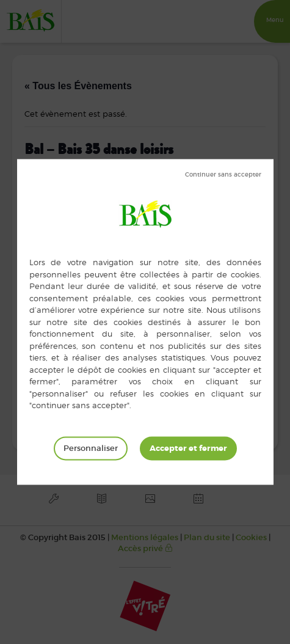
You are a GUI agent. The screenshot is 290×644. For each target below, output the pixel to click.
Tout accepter (188, 448)
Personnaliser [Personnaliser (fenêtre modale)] (91, 448)
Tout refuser (223, 175)
